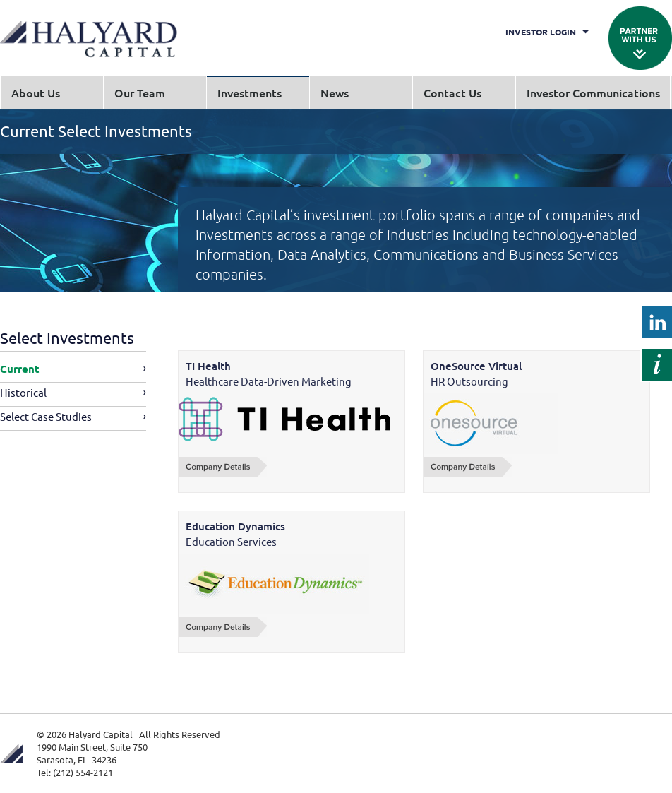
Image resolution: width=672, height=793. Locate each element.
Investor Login (541, 32)
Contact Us (452, 93)
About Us (36, 93)
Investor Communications (593, 93)
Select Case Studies (46, 416)
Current (20, 369)
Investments (250, 93)
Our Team (140, 93)
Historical (23, 392)
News (335, 93)
